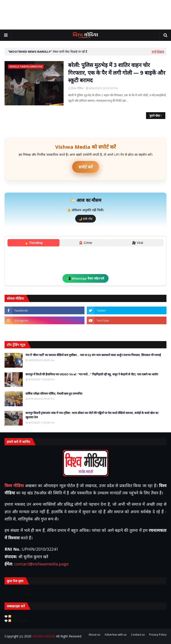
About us (94, 635)
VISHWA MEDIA (44, 636)
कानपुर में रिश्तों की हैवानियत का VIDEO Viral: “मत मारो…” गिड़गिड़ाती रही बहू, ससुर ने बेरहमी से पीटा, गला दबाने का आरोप (92, 374)
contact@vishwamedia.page (41, 564)
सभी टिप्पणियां (19, 621)
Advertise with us (116, 635)
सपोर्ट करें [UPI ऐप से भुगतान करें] (86, 167)
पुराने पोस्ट (155, 116)
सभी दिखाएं (158, 52)
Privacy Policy (158, 635)
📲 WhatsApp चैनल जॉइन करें (86, 279)
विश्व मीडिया (77, 88)
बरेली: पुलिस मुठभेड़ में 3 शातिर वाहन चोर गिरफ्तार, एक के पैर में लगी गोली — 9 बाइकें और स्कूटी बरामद (117, 72)
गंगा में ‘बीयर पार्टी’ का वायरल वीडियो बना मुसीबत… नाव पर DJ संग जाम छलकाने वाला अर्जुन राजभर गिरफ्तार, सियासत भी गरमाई (93, 355)
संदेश (13, 616)
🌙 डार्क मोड (85, 219)
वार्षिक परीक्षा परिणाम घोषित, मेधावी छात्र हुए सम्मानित (54, 394)
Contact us (138, 635)
